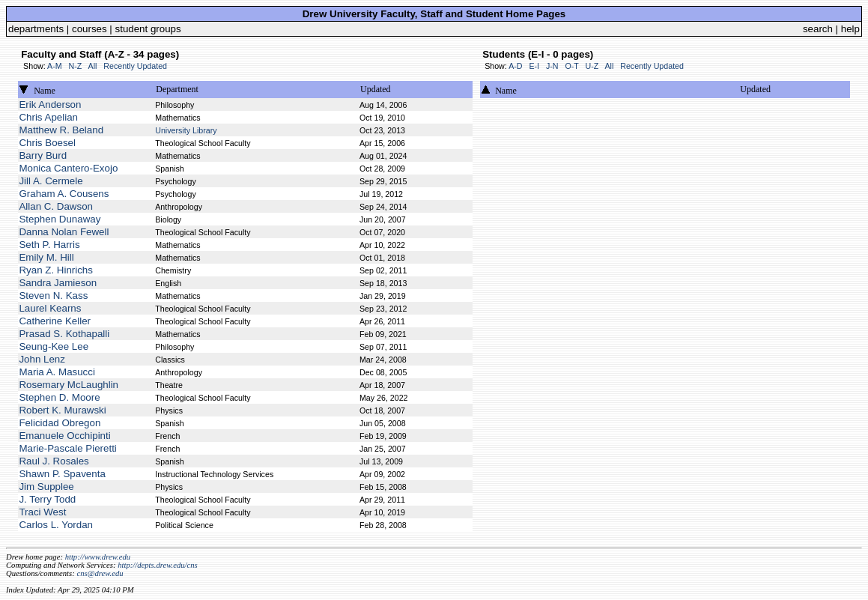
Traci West (42, 512)
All (93, 66)
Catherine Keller (55, 321)
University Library (186, 130)
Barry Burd (43, 155)
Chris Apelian (48, 117)
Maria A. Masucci (57, 372)
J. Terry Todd (47, 499)
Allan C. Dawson (56, 206)
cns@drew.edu (100, 573)
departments (36, 29)
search (818, 29)
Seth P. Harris (49, 245)
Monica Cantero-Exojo (68, 168)
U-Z (592, 66)
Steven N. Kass (53, 296)
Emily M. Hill (46, 257)
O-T (571, 66)
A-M (55, 66)
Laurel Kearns (50, 308)
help (850, 29)
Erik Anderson (50, 104)
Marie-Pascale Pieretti (67, 448)
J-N (552, 66)
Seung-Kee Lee (54, 346)
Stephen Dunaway (60, 219)
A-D (515, 66)
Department (177, 89)
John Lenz (42, 359)
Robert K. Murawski (62, 410)
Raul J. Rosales (54, 461)
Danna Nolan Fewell (64, 232)
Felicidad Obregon (60, 423)
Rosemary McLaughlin (69, 385)
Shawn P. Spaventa (62, 474)
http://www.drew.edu (98, 557)
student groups (148, 29)
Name (45, 91)
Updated (376, 89)
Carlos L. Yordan (56, 525)
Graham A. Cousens (64, 194)
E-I (534, 66)
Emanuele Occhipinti (64, 436)
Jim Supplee (46, 487)
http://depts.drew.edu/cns (158, 565)
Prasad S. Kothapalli (64, 334)
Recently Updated (135, 66)
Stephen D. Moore (59, 397)
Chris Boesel (47, 143)
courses (89, 29)
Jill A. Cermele (51, 181)
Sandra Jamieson (58, 283)
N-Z (76, 66)
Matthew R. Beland (61, 130)
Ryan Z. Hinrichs (56, 270)
